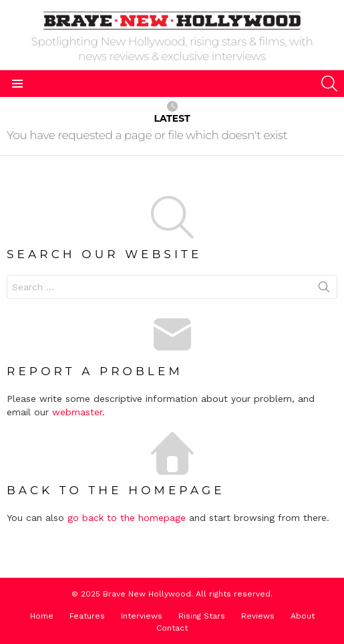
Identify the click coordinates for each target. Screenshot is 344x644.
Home (42, 616)
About (303, 616)
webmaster (77, 412)
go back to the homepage (127, 518)
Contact (172, 628)
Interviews (142, 616)
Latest (172, 113)
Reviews (258, 616)
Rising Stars (202, 616)
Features (87, 616)
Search (324, 290)
